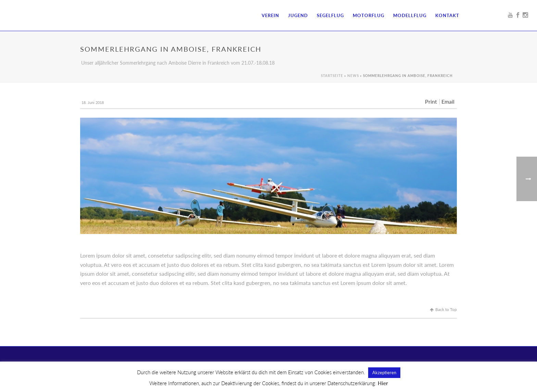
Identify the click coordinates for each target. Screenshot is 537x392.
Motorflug (369, 15)
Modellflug (410, 15)
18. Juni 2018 (93, 102)
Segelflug (330, 15)
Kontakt (447, 15)
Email (448, 102)
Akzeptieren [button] (384, 373)
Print (431, 102)
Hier (383, 383)
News (353, 76)
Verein (270, 15)
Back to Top (443, 309)
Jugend (298, 15)
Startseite (332, 76)
